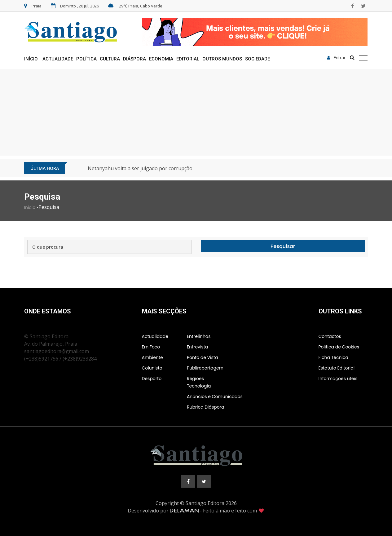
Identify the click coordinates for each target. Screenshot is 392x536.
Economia (161, 59)
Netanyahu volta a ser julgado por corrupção (140, 168)
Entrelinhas (199, 336)
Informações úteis (338, 379)
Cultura (110, 59)
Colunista (152, 368)
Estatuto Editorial (337, 368)
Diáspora (134, 59)
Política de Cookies (339, 347)
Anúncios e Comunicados (215, 396)
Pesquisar (283, 246)
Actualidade (58, 59)
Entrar (336, 58)
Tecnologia (199, 386)
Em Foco (151, 347)
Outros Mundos (222, 59)
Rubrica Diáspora (206, 407)
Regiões (195, 379)
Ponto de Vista (202, 357)
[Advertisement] (196, 112)
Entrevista (197, 347)
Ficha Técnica (333, 357)
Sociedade (258, 59)
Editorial (188, 59)
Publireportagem (205, 368)
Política (86, 59)
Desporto (152, 379)
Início (31, 59)
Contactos (330, 336)
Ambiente (152, 357)
